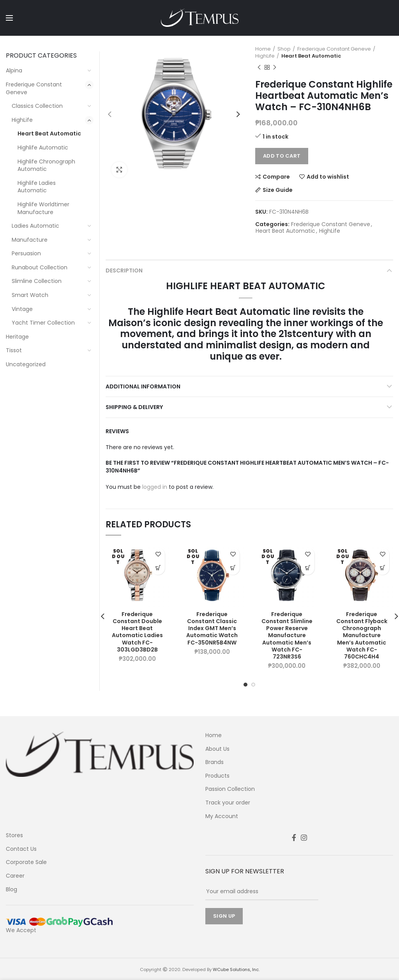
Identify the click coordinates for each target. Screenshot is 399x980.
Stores (14, 835)
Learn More (158, 568)
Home (263, 49)
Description (124, 270)
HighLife (265, 56)
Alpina (14, 70)
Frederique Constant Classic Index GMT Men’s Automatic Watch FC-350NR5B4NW (212, 628)
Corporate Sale (26, 862)
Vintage (22, 309)
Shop (284, 49)
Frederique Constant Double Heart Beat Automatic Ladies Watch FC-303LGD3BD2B (137, 632)
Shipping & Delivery (134, 407)
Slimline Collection (37, 281)
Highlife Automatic (43, 148)
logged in (155, 487)
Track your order (228, 803)
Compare (276, 177)
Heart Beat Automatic (311, 56)
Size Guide (278, 190)
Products (217, 776)
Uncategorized (26, 364)
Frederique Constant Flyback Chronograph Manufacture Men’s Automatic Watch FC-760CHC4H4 (362, 635)
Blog (11, 890)
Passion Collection (230, 789)
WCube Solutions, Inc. (236, 969)
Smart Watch (30, 295)
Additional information (143, 386)
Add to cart (282, 156)
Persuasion (26, 253)
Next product (275, 68)
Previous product (259, 68)
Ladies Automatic (35, 226)
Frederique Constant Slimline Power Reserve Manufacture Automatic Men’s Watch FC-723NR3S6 (287, 635)
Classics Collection (37, 106)
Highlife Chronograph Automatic (46, 165)
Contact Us (21, 849)
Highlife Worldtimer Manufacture (43, 208)
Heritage (17, 337)
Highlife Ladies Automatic (37, 187)
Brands (215, 762)
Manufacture (30, 240)
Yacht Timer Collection (43, 323)
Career (15, 876)
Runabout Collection (40, 267)
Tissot (14, 350)
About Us (217, 749)
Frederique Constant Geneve (334, 49)
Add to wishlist (328, 177)
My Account (222, 816)
